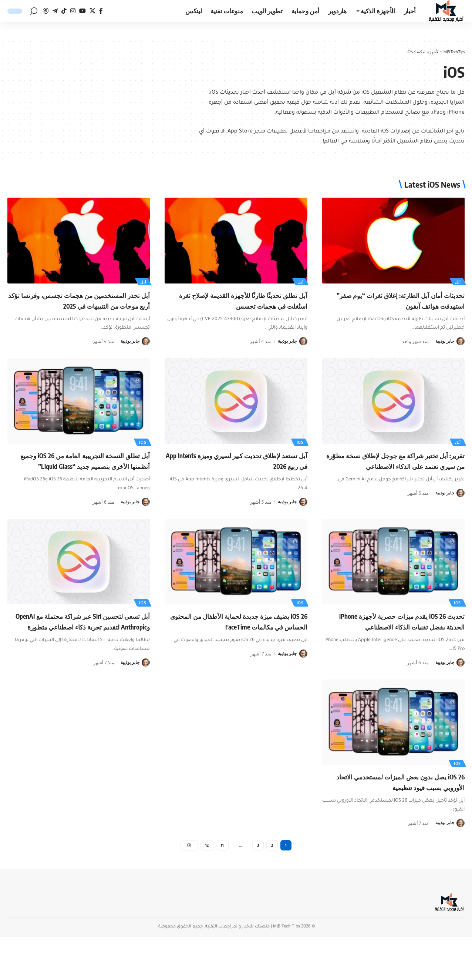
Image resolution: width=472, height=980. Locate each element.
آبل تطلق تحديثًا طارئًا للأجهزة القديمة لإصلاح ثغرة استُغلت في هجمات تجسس (241, 300)
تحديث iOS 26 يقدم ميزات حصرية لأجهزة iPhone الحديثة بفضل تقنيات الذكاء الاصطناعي (397, 647)
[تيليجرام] (55, 11)
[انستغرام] (73, 11)
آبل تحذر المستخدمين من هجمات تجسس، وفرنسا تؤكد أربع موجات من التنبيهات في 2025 (79, 305)
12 (207, 887)
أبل (457, 281)
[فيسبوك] (101, 11)
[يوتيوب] (82, 11)
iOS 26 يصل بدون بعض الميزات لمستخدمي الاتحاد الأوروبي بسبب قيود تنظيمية (400, 817)
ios (299, 452)
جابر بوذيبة (444, 341)
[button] (34, 11)
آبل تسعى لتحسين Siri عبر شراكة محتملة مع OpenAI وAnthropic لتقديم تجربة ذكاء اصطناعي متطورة (81, 647)
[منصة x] (92, 11)
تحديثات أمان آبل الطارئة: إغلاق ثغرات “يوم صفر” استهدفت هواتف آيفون (401, 300)
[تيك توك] (64, 11)
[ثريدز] (46, 11)
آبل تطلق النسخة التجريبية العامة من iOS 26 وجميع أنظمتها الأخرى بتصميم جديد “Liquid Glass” (82, 476)
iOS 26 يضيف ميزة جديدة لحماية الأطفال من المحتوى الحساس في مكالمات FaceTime (240, 647)
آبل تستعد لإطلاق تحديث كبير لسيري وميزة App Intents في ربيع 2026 (246, 471)
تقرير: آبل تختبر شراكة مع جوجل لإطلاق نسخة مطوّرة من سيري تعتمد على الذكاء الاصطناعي (397, 476)
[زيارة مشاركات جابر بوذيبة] (461, 341)
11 (222, 887)
